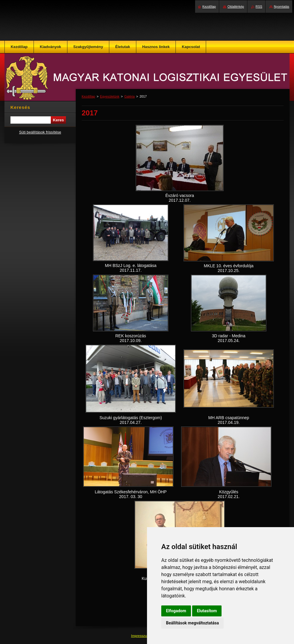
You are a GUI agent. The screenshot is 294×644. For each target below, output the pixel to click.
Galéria (129, 96)
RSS (259, 7)
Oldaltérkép (236, 7)
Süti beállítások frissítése (40, 132)
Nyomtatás (282, 7)
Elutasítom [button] (207, 611)
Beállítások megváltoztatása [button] (192, 623)
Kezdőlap (88, 96)
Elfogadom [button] (176, 611)
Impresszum (141, 636)
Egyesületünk (110, 96)
